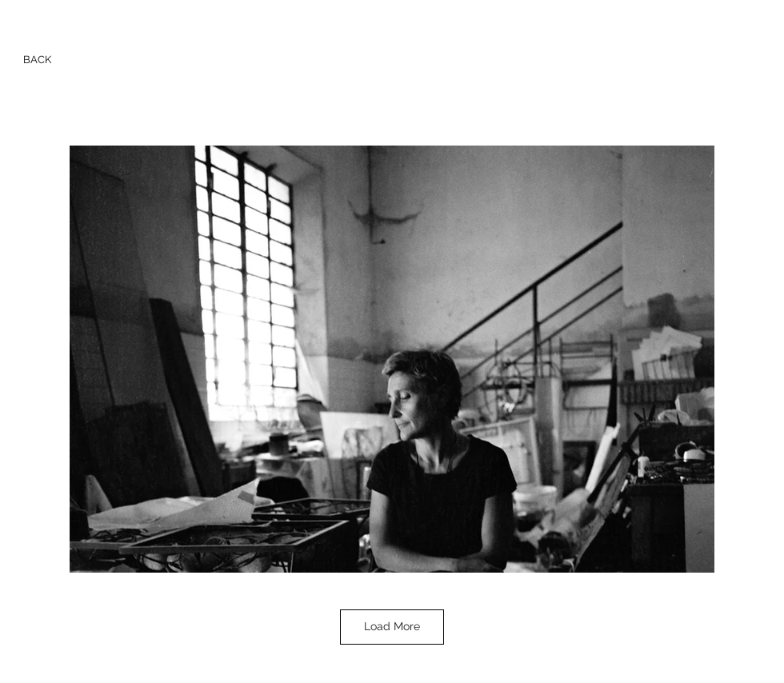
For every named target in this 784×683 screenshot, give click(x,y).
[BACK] (37, 60)
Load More (392, 626)
